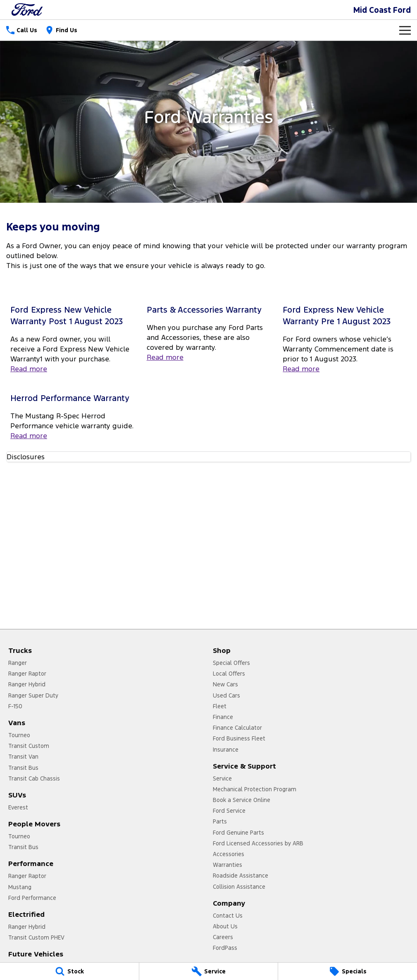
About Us (225, 926)
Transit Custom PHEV (36, 937)
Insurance (226, 750)
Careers (223, 937)
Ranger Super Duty (33, 695)
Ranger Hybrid (27, 684)
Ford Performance (32, 898)
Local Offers (229, 674)
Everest (18, 807)
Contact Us (228, 916)
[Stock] (69, 971)
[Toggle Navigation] (405, 30)
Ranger (18, 663)
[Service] (209, 971)
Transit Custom (29, 746)
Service (222, 778)
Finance (223, 717)
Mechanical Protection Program (255, 789)
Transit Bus (23, 768)
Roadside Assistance (241, 876)
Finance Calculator (237, 728)
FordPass (225, 948)
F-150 (15, 706)
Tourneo (19, 735)
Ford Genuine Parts (238, 833)
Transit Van (23, 757)
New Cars (225, 684)
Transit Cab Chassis (34, 778)
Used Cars (226, 695)
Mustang (20, 887)
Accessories (229, 854)
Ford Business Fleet (239, 738)
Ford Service (229, 811)
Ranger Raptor (27, 674)
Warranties (228, 865)
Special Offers (231, 663)
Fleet (220, 706)
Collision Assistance (239, 887)
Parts (220, 821)
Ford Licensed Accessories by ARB (258, 843)
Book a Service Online (242, 800)
